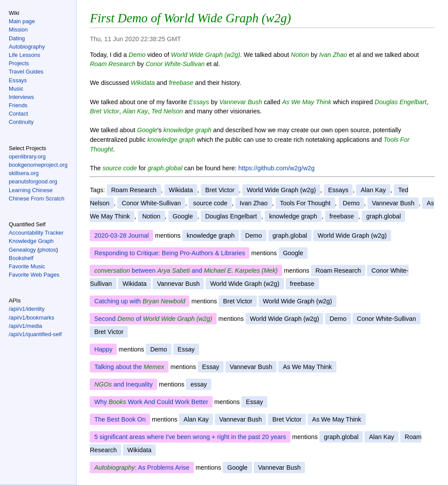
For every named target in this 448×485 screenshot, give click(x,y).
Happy (103, 349)
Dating (17, 38)
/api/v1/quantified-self (35, 334)
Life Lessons (24, 55)
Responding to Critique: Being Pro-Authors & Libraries (170, 253)
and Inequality (123, 384)
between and (186, 271)
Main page (22, 21)
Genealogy (22, 250)
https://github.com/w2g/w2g (276, 168)
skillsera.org (24, 173)
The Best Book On (120, 419)
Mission (18, 30)
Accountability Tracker (36, 233)
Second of (153, 319)
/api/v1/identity (27, 309)
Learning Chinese (31, 190)
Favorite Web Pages (34, 275)
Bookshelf (21, 258)
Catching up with (140, 301)
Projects (19, 63)
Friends (18, 105)
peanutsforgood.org (33, 181)
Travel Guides (26, 72)
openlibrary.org (27, 156)
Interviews (21, 97)
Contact (18, 114)
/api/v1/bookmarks (31, 318)
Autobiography (27, 47)
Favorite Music (27, 266)
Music (16, 89)
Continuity (21, 122)
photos (48, 250)
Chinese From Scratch (37, 199)
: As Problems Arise (142, 467)
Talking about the (129, 367)
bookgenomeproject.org (38, 165)
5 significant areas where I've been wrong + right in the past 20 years (190, 437)
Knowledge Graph (31, 241)
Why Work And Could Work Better (151, 402)
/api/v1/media (25, 326)
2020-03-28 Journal (121, 235)
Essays (18, 80)
